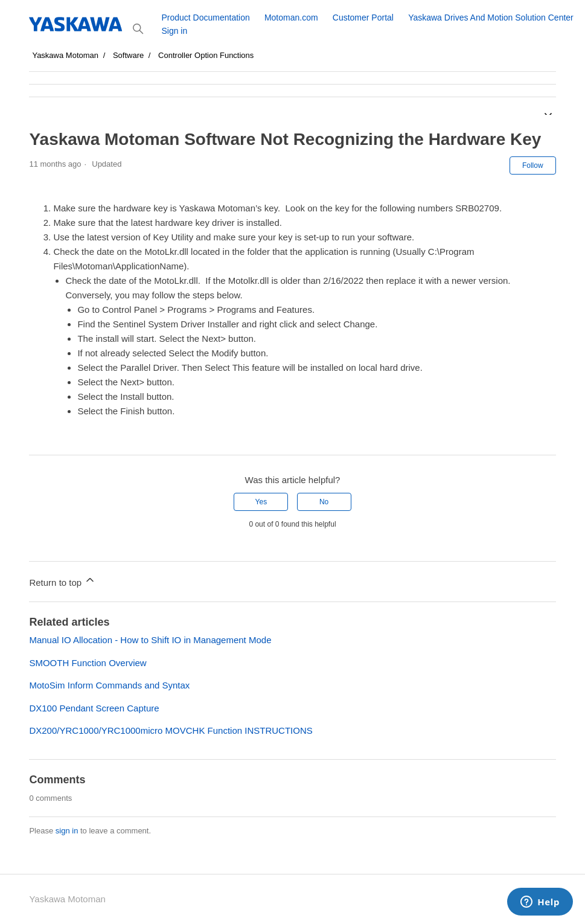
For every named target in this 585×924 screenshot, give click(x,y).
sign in (67, 831)
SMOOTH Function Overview (88, 663)
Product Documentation (205, 18)
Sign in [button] (174, 31)
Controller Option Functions (206, 55)
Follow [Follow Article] (533, 165)
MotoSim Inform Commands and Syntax (109, 685)
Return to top (62, 581)
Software (128, 55)
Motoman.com (291, 18)
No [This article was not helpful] (324, 502)
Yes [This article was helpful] (261, 502)
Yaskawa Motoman (65, 55)
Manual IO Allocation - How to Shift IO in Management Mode (150, 640)
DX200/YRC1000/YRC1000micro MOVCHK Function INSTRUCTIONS (171, 730)
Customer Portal (363, 18)
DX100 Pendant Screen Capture (94, 708)
